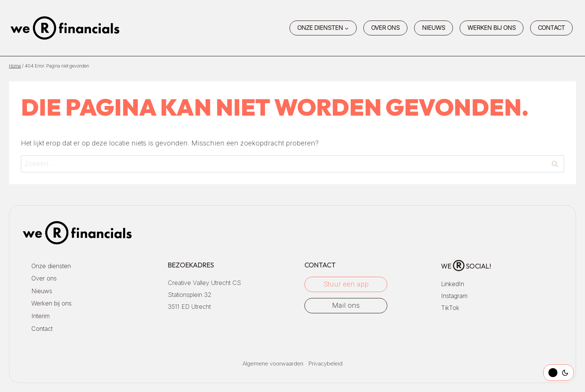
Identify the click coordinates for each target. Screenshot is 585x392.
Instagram (454, 296)
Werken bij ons (492, 28)
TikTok (450, 308)
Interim (40, 316)
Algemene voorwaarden (273, 363)
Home (15, 66)
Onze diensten (51, 266)
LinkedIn (453, 284)
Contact (551, 28)
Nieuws (434, 28)
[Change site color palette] (559, 373)
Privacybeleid (326, 363)
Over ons (385, 28)
